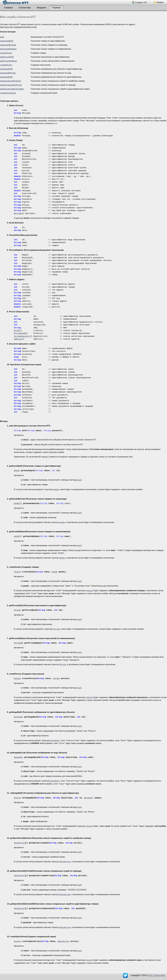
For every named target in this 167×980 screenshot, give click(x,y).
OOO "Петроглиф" (156, 975)
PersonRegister (22, 336)
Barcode (18, 213)
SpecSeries (63, 941)
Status (17, 572)
